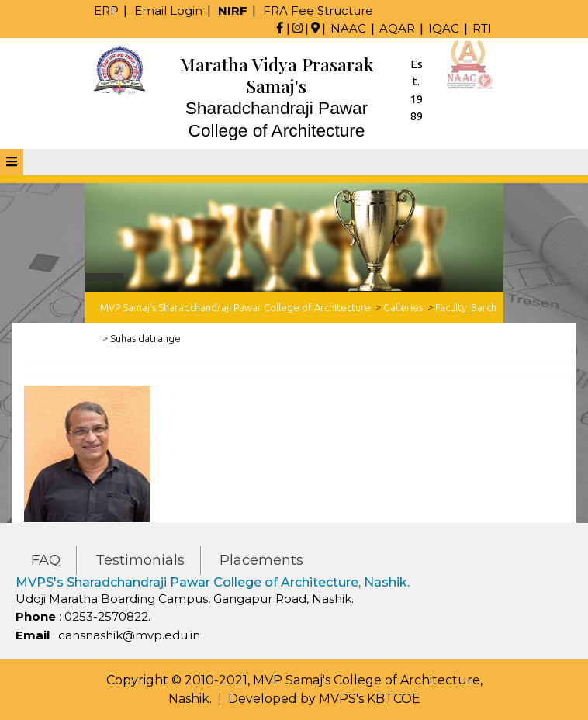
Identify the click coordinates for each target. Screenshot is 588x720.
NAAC (348, 28)
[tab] (12, 162)
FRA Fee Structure (318, 10)
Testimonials (140, 560)
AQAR (397, 28)
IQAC (444, 28)
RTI (482, 28)
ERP (106, 10)
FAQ (46, 560)
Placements (261, 560)
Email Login (168, 10)
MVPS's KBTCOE (370, 699)
